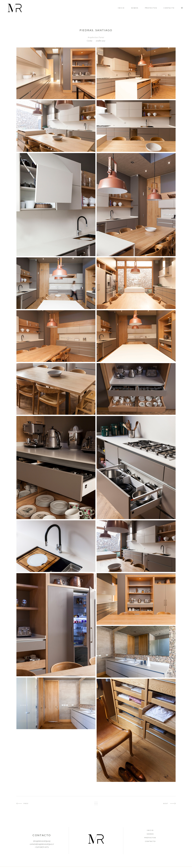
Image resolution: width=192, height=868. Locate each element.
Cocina (90, 41)
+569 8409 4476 (42, 847)
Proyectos (150, 838)
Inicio (150, 830)
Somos (150, 834)
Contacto (150, 841)
